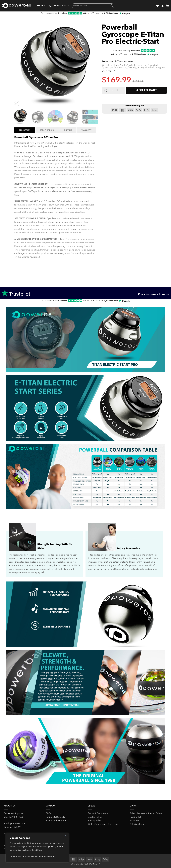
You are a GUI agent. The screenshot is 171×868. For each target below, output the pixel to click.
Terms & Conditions (98, 813)
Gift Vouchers (137, 824)
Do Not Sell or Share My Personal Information (32, 857)
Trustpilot (135, 821)
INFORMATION (61, 6)
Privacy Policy (95, 821)
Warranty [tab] (86, 130)
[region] (37, 848)
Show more (109, 71)
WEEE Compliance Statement (103, 824)
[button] (163, 6)
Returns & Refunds (55, 817)
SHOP (41, 6)
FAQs (48, 813)
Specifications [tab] (47, 130)
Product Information (56, 821)
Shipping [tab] (68, 130)
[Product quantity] (117, 90)
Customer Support (13, 813)
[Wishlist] (158, 6)
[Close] (66, 836)
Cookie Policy (95, 817)
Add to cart (147, 90)
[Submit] (112, 6)
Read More (37, 850)
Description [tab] (25, 130)
